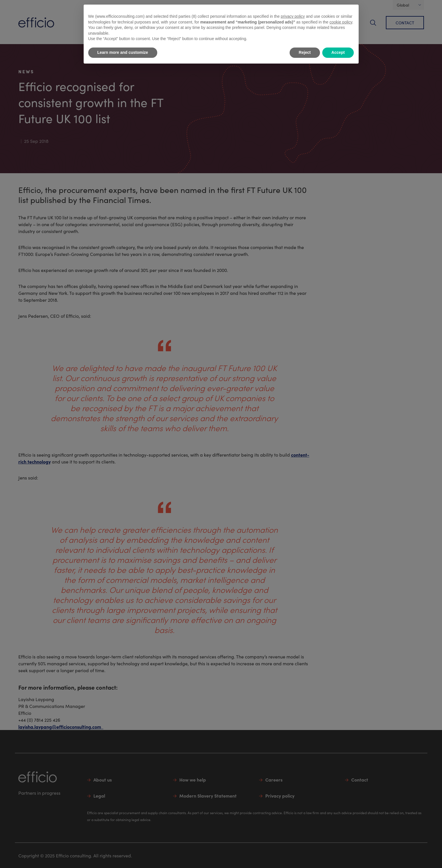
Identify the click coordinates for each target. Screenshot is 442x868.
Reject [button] (305, 52)
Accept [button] (338, 52)
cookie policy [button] (341, 22)
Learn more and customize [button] (123, 52)
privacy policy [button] (293, 16)
